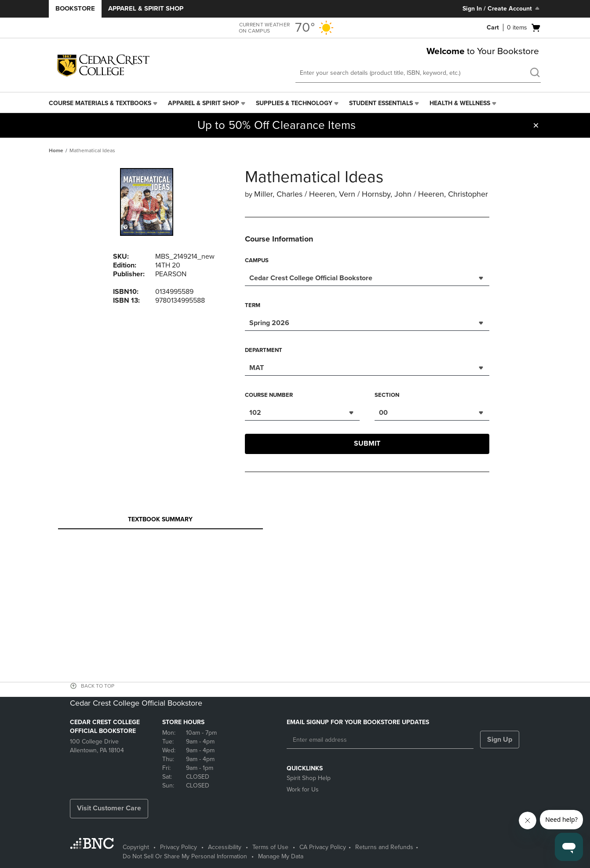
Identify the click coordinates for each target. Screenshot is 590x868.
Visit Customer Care (109, 808)
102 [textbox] (255, 413)
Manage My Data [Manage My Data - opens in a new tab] (281, 856)
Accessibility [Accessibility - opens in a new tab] (225, 847)
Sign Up (500, 740)
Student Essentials (381, 103)
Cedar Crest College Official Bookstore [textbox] (311, 278)
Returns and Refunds (384, 847)
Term (253, 305)
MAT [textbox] (257, 368)
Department (264, 350)
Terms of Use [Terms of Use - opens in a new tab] (270, 847)
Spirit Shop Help (309, 778)
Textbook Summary (160, 522)
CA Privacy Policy (323, 847)
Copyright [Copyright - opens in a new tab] (136, 847)
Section (387, 395)
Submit (367, 443)
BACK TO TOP (98, 686)
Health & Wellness (460, 103)
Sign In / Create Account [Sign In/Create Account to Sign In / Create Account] (502, 8)
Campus (257, 260)
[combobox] (367, 277)
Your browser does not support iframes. (300, 565)
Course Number (269, 395)
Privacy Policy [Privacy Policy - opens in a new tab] (178, 847)
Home (56, 150)
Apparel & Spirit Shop (146, 8)
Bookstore (75, 8)
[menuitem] (104, 103)
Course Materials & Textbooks (100, 103)
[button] (536, 125)
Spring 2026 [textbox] (269, 323)
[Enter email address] (380, 740)
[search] (535, 73)
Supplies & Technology (294, 103)
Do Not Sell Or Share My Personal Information (185, 856)
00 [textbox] (383, 413)
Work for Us (303, 789)
